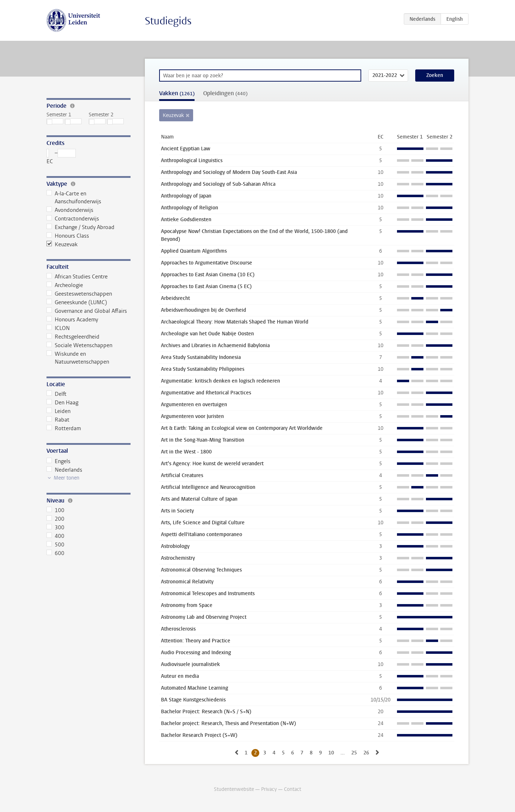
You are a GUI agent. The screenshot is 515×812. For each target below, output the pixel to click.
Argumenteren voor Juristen (192, 416)
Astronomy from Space (187, 605)
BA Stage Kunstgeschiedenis (193, 700)
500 (55, 545)
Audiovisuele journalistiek (190, 664)
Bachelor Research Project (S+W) (199, 735)
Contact (293, 789)
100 (55, 510)
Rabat (58, 420)
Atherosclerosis (178, 629)
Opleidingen (225, 93)
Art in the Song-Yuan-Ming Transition (203, 440)
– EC (61, 157)
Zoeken (435, 75)
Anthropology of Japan (186, 196)
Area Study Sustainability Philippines (203, 369)
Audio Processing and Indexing (196, 653)
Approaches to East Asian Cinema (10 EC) (208, 275)
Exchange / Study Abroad (80, 227)
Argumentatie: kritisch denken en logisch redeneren (220, 381)
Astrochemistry (178, 558)
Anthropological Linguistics (192, 161)
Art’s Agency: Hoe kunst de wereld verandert (212, 464)
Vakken (177, 93)
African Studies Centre (77, 277)
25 (354, 753)
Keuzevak (62, 244)
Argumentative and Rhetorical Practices (206, 393)
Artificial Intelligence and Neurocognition (208, 487)
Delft (57, 394)
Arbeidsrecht (175, 298)
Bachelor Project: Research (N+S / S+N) (206, 712)
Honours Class (68, 236)
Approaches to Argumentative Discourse (207, 263)
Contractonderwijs (73, 219)
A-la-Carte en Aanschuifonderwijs (74, 198)
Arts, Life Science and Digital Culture (203, 523)
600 (55, 553)
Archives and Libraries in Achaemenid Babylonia (215, 346)
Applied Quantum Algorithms (194, 251)
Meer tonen (67, 478)
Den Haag (62, 403)
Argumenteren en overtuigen (194, 405)
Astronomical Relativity (187, 582)
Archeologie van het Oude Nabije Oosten (207, 334)
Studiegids (168, 21)
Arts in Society (177, 511)
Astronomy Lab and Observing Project (204, 617)
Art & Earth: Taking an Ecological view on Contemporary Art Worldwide (242, 428)
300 (55, 527)
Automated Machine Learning (195, 688)
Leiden (58, 411)
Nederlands (64, 470)
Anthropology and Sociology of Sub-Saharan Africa (218, 184)
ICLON (58, 328)
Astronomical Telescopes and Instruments (208, 594)
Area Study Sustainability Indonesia (201, 357)
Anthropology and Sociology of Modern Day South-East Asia (229, 172)
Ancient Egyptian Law (186, 149)
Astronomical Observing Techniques (201, 570)
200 (55, 519)
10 (331, 753)
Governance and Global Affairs (87, 311)
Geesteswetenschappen (79, 294)
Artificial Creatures (182, 475)
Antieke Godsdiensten (186, 220)
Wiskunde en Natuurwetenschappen (78, 358)
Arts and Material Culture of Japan (199, 499)
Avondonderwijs (70, 210)
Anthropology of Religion (190, 208)
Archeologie (65, 285)
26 (366, 753)
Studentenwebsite (234, 789)
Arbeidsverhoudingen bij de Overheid (203, 310)
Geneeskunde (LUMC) (77, 302)
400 (55, 536)
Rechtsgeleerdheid (73, 337)
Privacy (269, 789)
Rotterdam (64, 428)
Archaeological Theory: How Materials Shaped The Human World (235, 322)
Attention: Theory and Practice (196, 641)
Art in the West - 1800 (186, 452)
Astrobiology (175, 546)
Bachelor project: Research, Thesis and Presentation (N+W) (229, 723)
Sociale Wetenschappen (79, 345)
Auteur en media (180, 676)
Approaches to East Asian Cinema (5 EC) (206, 286)
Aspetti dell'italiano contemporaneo (202, 534)
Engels (58, 461)
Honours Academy (72, 320)
